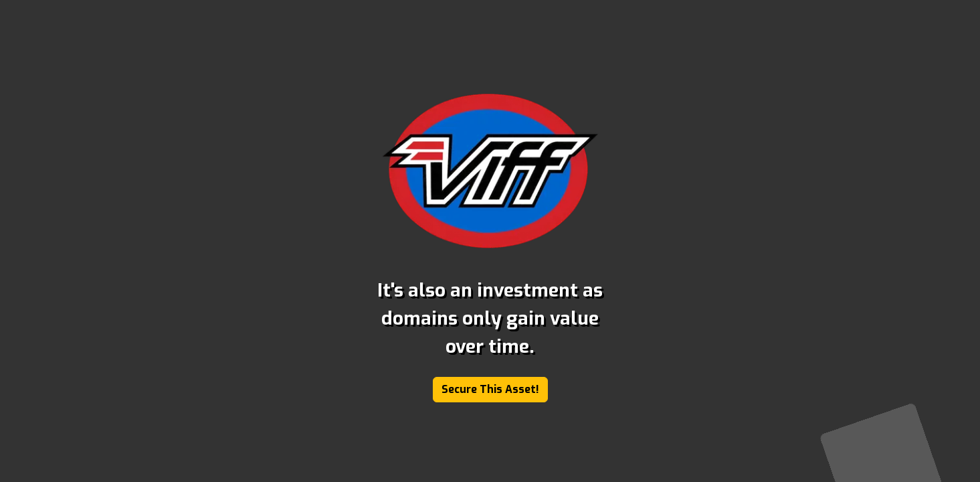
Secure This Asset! (490, 389)
